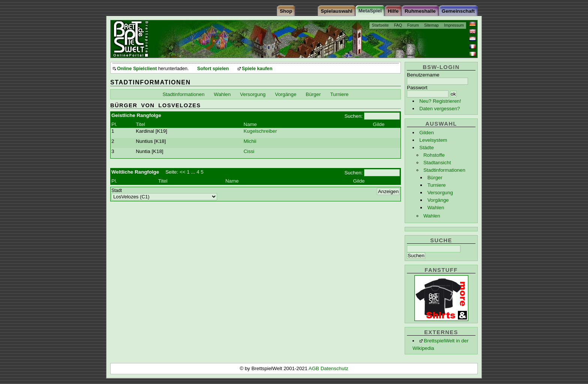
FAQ (398, 25)
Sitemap (431, 25)
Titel (140, 124)
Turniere (437, 185)
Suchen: (353, 116)
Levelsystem (433, 140)
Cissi (249, 151)
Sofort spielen (213, 69)
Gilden (427, 133)
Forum (413, 25)
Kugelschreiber (260, 131)
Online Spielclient (137, 69)
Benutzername (423, 75)
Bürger (435, 178)
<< (183, 172)
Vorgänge (438, 200)
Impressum (454, 25)
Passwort (417, 88)
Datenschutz (334, 368)
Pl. (114, 124)
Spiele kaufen (257, 69)
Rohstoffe (434, 155)
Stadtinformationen (444, 170)
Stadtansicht (437, 163)
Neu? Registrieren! (440, 101)
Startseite (380, 25)
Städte (427, 148)
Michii (250, 141)
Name (250, 124)
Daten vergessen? (439, 109)
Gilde (379, 124)
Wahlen (436, 208)
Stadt (117, 190)
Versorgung (440, 193)
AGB (315, 368)
